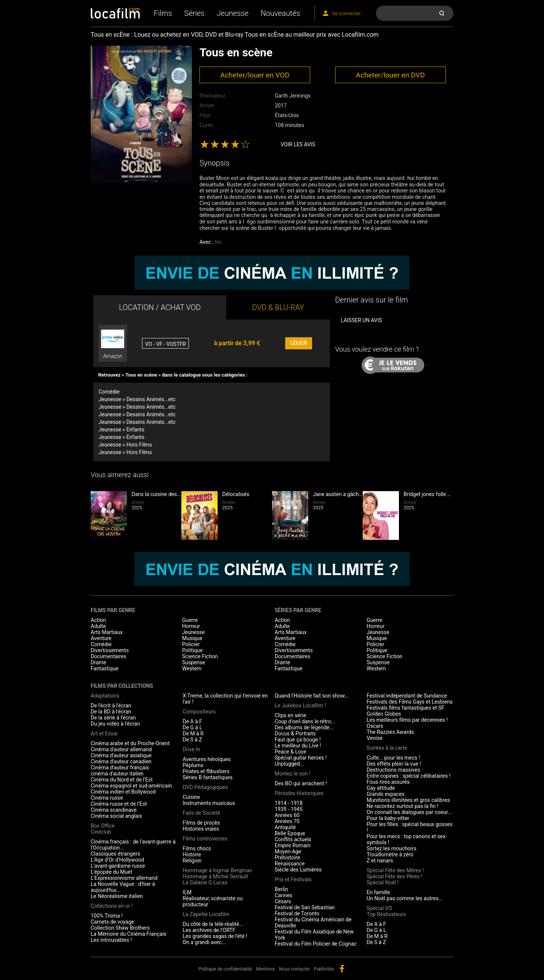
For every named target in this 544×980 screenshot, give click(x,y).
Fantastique (104, 668)
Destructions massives (394, 770)
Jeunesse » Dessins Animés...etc (137, 399)
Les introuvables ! (111, 940)
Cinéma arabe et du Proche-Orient (130, 743)
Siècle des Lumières (298, 870)
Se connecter (346, 13)
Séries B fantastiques (208, 777)
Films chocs (197, 848)
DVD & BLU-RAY (278, 307)
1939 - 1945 (289, 809)
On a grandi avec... (204, 942)
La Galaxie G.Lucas (205, 882)
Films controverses (205, 839)
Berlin (281, 889)
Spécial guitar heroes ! (301, 758)
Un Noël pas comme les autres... (405, 898)
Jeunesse (232, 13)
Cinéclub (101, 832)
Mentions (266, 969)
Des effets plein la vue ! (394, 764)
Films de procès (202, 823)
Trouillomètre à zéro (390, 854)
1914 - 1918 (289, 803)
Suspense (194, 662)
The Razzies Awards (390, 732)
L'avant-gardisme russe (118, 866)
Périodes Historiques (299, 793)
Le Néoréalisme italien (117, 896)
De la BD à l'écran (111, 712)
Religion (192, 861)
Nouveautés (280, 13)
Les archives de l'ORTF (209, 930)
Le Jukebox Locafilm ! (300, 706)
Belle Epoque (290, 833)
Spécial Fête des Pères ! (395, 876)
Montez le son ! (293, 774)
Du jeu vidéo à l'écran (115, 724)
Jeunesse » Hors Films (125, 445)
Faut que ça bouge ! (298, 740)
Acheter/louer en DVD (390, 75)
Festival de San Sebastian (305, 907)
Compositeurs (199, 712)
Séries (195, 13)
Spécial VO (379, 908)
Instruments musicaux (209, 803)
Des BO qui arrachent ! (301, 783)
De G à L (193, 727)
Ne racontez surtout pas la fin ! (403, 806)
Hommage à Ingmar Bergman (218, 870)
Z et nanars (380, 861)
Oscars (375, 726)
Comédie (109, 392)
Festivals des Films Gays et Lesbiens (410, 702)
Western (192, 668)
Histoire (192, 854)
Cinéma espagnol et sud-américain (131, 786)
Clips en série (290, 715)
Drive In (192, 749)
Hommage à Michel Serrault (216, 876)
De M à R (193, 733)
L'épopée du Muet (111, 872)
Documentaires (109, 656)
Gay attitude (381, 788)
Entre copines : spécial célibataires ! (409, 776)
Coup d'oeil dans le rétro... (305, 721)
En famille (379, 892)
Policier (191, 644)
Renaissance (290, 864)
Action (98, 620)
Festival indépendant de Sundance (407, 696)
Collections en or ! (112, 906)
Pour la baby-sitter (388, 818)
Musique (192, 638)
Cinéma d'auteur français (120, 768)
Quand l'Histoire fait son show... (312, 696)
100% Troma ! (107, 916)
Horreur (191, 626)
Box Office (103, 826)
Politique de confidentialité (225, 969)
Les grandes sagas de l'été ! (215, 936)
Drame (98, 662)
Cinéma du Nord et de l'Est (122, 780)
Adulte (98, 626)
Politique (192, 650)
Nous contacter (295, 969)
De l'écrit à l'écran (111, 706)
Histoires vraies (201, 829)
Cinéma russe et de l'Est (119, 804)
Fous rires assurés (388, 782)
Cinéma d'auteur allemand (121, 749)
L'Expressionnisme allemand (124, 878)
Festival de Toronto (297, 913)
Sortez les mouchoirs (392, 848)
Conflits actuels (293, 839)
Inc (219, 242)
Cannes (284, 895)
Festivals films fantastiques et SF (406, 708)
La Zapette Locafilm (206, 914)
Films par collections (122, 686)
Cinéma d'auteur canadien (121, 761)
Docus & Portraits (295, 733)
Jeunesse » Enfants (121, 430)
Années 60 (287, 815)
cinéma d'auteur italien (117, 774)
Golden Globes (384, 714)
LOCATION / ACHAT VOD (160, 307)
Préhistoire (287, 857)
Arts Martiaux (107, 632)
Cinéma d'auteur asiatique (121, 755)
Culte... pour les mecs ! (393, 758)
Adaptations (105, 696)
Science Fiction (200, 656)
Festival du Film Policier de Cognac (316, 944)
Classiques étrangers (115, 854)
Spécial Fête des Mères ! (395, 870)
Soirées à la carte (387, 748)
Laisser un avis (361, 320)
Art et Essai (104, 733)
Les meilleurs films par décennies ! (407, 720)
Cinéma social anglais (116, 816)
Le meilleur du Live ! (298, 746)
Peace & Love (291, 752)
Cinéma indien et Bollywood (123, 792)
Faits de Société (202, 813)
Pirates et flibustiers (206, 771)
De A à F (193, 721)
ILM (187, 892)
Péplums (193, 765)
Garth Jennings (293, 96)
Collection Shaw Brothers (120, 928)
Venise (375, 738)
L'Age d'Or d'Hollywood (117, 860)
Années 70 (287, 821)
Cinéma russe (107, 798)
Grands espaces (386, 794)
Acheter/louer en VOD (255, 75)
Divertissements (110, 650)
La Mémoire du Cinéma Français (129, 934)
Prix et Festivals (293, 879)
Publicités (324, 969)
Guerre (190, 620)
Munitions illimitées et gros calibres (408, 800)
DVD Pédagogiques (206, 787)
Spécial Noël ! (383, 882)
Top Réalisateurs (386, 914)
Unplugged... (289, 764)
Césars (283, 901)
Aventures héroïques (207, 759)
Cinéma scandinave (114, 810)
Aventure (101, 638)
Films (163, 13)
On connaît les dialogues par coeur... (409, 812)
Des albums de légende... (304, 727)
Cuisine (192, 797)
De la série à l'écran (113, 718)
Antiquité (285, 827)
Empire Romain (293, 845)
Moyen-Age (288, 851)
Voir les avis (298, 144)
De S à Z (192, 740)
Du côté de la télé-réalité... (213, 924)
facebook (342, 969)
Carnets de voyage (112, 922)
